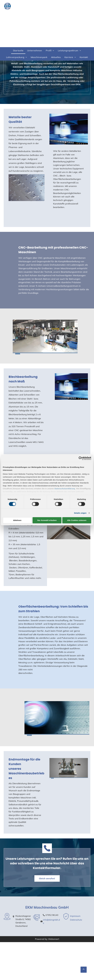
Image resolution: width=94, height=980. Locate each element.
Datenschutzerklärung (65, 488)
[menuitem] (18, 50)
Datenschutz (76, 920)
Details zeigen (80, 513)
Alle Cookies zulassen (77, 520)
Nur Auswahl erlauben (47, 520)
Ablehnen (17, 520)
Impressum (75, 916)
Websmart (54, 939)
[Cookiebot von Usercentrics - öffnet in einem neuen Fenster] (80, 458)
